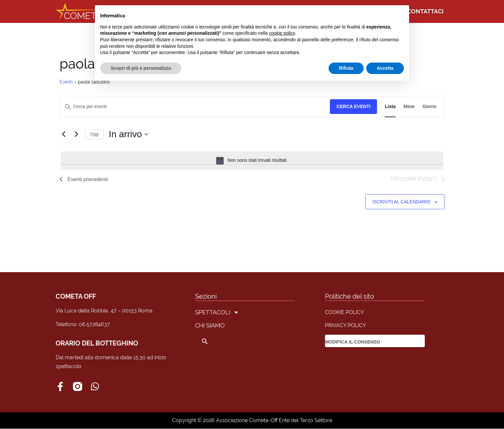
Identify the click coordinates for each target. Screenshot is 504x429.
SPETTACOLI (217, 312)
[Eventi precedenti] (63, 134)
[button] (217, 341)
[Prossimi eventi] (76, 134)
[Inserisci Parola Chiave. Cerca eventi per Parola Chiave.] (195, 107)
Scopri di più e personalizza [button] (141, 68)
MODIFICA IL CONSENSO (353, 342)
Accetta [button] (385, 68)
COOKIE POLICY (344, 312)
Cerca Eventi (353, 106)
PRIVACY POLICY (345, 325)
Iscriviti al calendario (401, 202)
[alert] (252, 160)
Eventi (66, 82)
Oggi (94, 134)
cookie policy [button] (282, 33)
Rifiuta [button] (346, 68)
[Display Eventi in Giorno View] (429, 107)
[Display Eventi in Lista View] (390, 107)
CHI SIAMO (210, 325)
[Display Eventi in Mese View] (409, 107)
